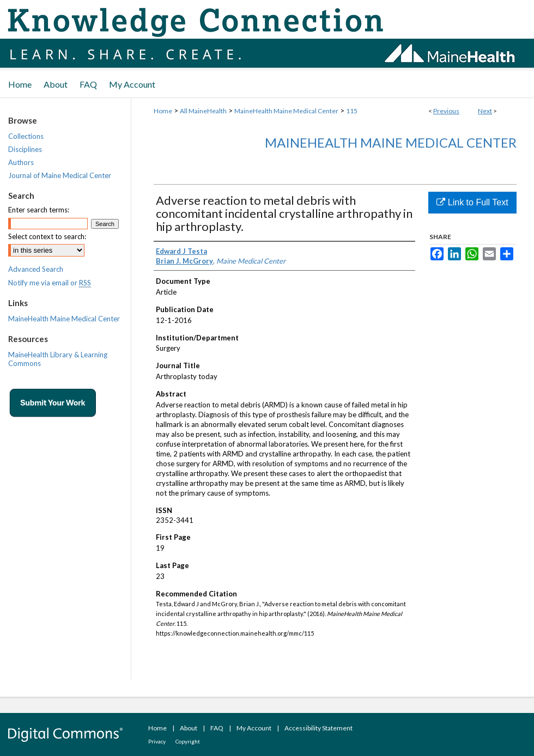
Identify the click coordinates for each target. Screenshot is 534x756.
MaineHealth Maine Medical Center (286, 111)
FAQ (217, 728)
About (189, 728)
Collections (26, 136)
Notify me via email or (50, 283)
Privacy (157, 741)
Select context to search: (47, 236)
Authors (21, 162)
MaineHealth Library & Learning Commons (58, 359)
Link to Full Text (472, 202)
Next (485, 111)
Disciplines (25, 149)
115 (352, 111)
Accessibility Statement (318, 728)
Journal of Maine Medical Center (60, 175)
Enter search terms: (39, 210)
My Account (254, 728)
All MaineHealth (203, 111)
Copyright (188, 741)
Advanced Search (36, 269)
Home (163, 111)
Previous (446, 111)
